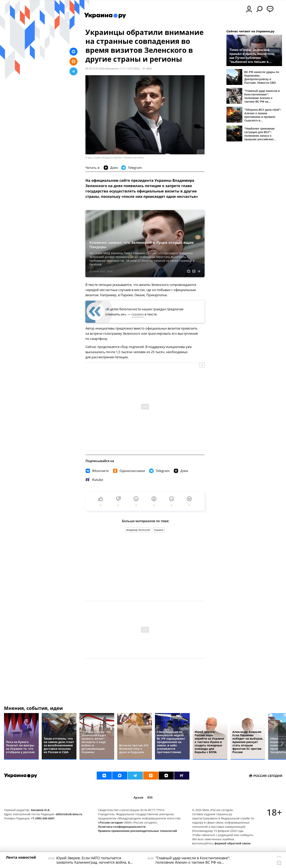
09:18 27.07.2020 (95, 68)
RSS (150, 797)
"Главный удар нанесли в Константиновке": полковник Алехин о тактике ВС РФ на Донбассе (262, 96)
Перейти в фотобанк (134, 158)
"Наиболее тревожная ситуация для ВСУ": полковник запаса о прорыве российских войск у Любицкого (259, 134)
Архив (138, 797)
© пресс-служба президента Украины (104, 158)
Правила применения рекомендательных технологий (137, 831)
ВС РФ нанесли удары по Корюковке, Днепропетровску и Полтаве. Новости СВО (262, 77)
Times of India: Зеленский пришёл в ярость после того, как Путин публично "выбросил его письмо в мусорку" (252, 56)
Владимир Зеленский (138, 530)
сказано (138, 314)
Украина (159, 530)
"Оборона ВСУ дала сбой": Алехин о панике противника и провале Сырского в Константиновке (263, 115)
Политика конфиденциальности (122, 827)
